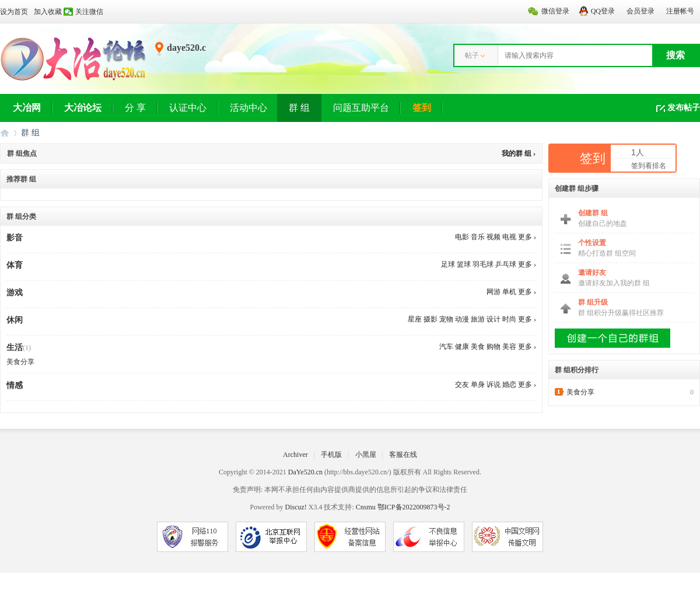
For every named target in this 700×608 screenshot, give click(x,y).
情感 (15, 385)
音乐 (478, 237)
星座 (415, 319)
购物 (494, 347)
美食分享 (20, 362)
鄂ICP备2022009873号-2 (414, 507)
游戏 (15, 293)
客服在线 (403, 455)
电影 (462, 237)
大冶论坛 (83, 108)
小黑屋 (366, 455)
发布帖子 (684, 108)
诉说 (494, 385)
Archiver (295, 455)
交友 (462, 385)
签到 (422, 108)
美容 (509, 347)
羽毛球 (483, 264)
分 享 (135, 108)
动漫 (462, 319)
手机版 (331, 455)
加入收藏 (48, 12)
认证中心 (188, 108)
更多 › (527, 237)
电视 (509, 237)
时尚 (509, 319)
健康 (462, 347)
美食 (478, 347)
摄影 (430, 319)
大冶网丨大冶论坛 (5, 133)
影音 (15, 238)
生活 (15, 347)
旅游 (478, 319)
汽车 (446, 347)
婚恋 (509, 385)
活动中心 (249, 108)
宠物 (446, 319)
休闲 (15, 320)
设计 (494, 319)
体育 (15, 265)
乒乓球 (506, 264)
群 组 (299, 108)
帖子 (472, 55)
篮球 (464, 264)
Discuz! (295, 507)
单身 (478, 385)
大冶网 (27, 108)
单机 (509, 292)
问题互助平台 (361, 108)
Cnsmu (367, 507)
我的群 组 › (519, 153)
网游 (494, 292)
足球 (448, 264)
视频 (494, 237)
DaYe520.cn (305, 472)
